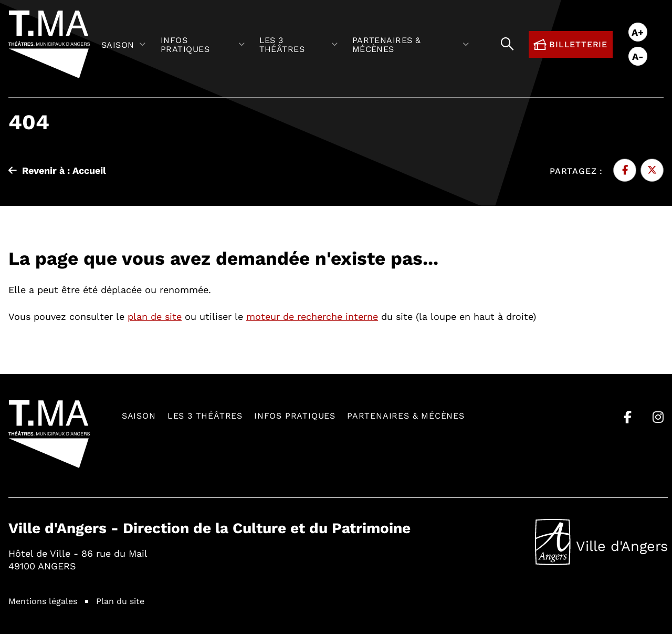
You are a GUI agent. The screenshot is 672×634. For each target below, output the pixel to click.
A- (638, 56)
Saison (139, 415)
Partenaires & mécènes (406, 415)
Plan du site (120, 601)
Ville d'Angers (601, 542)
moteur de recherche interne (312, 316)
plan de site (155, 316)
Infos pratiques (295, 415)
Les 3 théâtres (205, 415)
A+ (638, 32)
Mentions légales (43, 601)
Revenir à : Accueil (57, 170)
